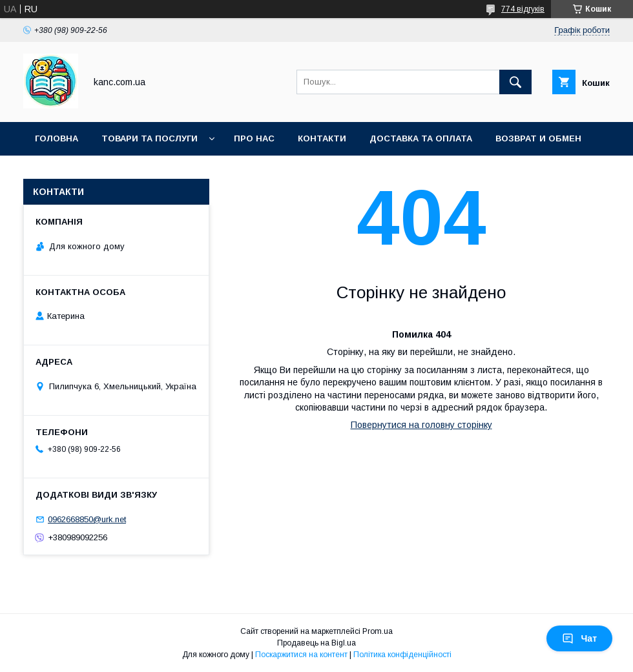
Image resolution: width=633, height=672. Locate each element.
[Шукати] (515, 82)
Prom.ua (378, 631)
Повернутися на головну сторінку (421, 425)
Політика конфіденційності (402, 655)
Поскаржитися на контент (301, 655)
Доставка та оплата (421, 138)
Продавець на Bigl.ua (316, 643)
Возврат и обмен (538, 138)
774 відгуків (523, 9)
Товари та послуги (150, 138)
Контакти (322, 138)
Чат (579, 638)
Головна (57, 138)
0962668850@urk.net (87, 519)
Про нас (254, 138)
